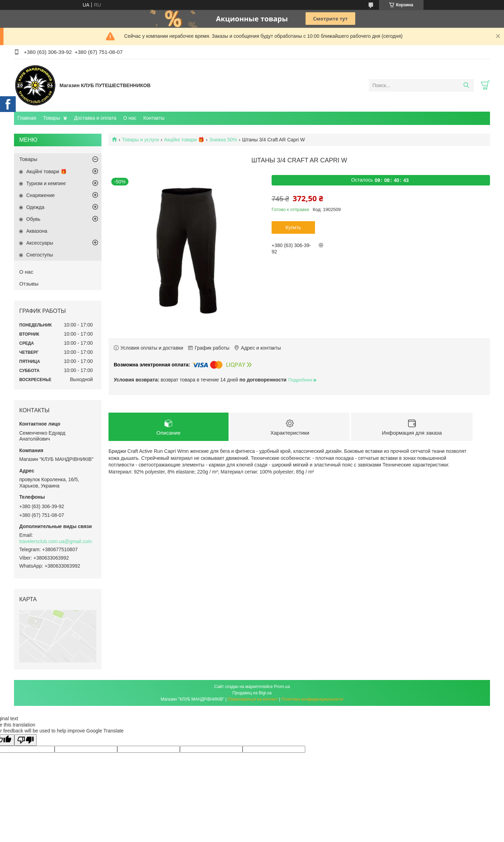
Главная (27, 118)
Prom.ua (282, 687)
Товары (51, 118)
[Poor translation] (26, 740)
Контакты (154, 118)
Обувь (33, 219)
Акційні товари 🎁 (184, 140)
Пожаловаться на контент (253, 699)
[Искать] (466, 85)
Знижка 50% (223, 140)
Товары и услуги (140, 140)
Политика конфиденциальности (312, 699)
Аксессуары (40, 243)
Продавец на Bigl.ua (252, 693)
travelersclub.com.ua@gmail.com (55, 541)
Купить (293, 227)
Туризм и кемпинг (46, 183)
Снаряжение (40, 195)
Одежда (35, 207)
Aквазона (37, 231)
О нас (130, 118)
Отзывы (29, 284)
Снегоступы (40, 255)
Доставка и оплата (95, 118)
